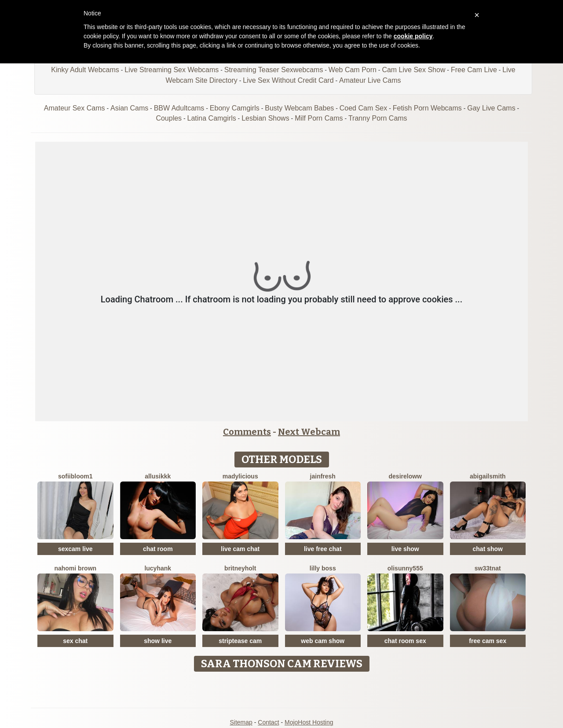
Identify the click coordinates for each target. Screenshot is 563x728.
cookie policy (413, 36)
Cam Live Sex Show (413, 70)
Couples (169, 118)
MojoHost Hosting (309, 722)
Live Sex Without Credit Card (288, 80)
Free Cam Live (474, 70)
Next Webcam (309, 432)
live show (405, 549)
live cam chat (240, 549)
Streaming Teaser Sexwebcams (274, 70)
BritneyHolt (240, 568)
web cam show (323, 641)
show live (158, 641)
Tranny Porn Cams (378, 118)
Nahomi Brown (75, 568)
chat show (488, 549)
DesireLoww (405, 476)
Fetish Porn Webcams (427, 108)
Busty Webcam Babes (299, 108)
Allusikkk (158, 476)
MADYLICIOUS (240, 476)
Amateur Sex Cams (75, 108)
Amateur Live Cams (370, 80)
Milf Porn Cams (319, 118)
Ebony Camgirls (235, 108)
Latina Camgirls (212, 118)
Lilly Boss (323, 568)
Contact (268, 722)
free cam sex (488, 641)
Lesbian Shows (265, 118)
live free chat (323, 549)
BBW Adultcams (179, 108)
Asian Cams (129, 108)
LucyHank (158, 568)
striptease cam (240, 641)
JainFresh (323, 476)
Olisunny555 (405, 568)
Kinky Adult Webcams (85, 70)
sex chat (75, 641)
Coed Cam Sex (364, 108)
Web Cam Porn (353, 70)
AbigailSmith (488, 476)
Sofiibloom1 (75, 476)
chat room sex (405, 641)
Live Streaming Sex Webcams (172, 70)
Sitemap (241, 722)
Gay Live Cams (491, 108)
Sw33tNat (488, 568)
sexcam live (75, 549)
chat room (158, 549)
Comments (247, 432)
